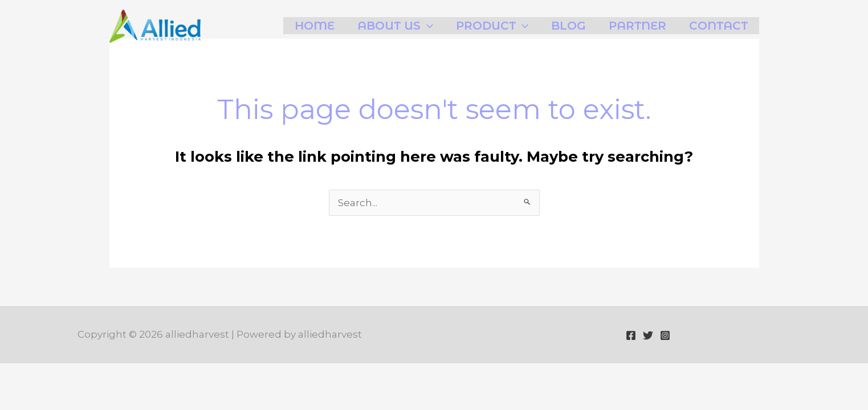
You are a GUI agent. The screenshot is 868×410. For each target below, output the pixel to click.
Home (315, 26)
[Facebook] (631, 335)
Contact (718, 26)
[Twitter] (648, 335)
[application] (427, 26)
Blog (569, 26)
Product (492, 26)
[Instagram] (665, 335)
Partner (637, 26)
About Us (395, 26)
